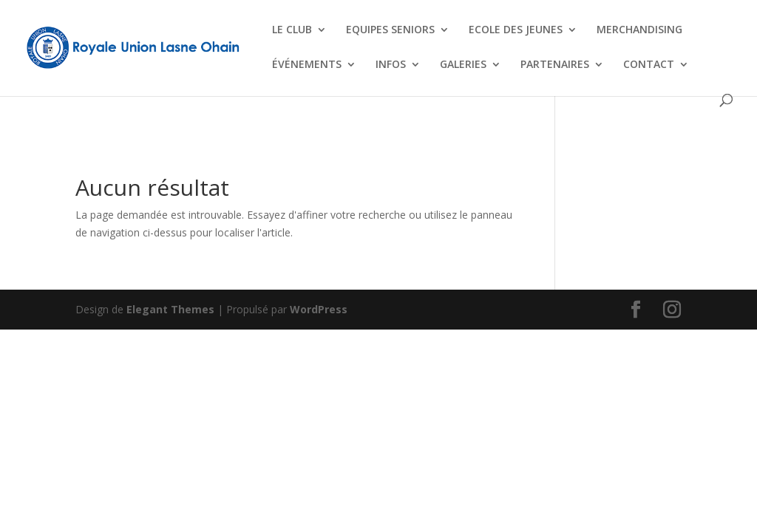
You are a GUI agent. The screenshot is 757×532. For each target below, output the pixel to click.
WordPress (319, 309)
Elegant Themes (170, 309)
